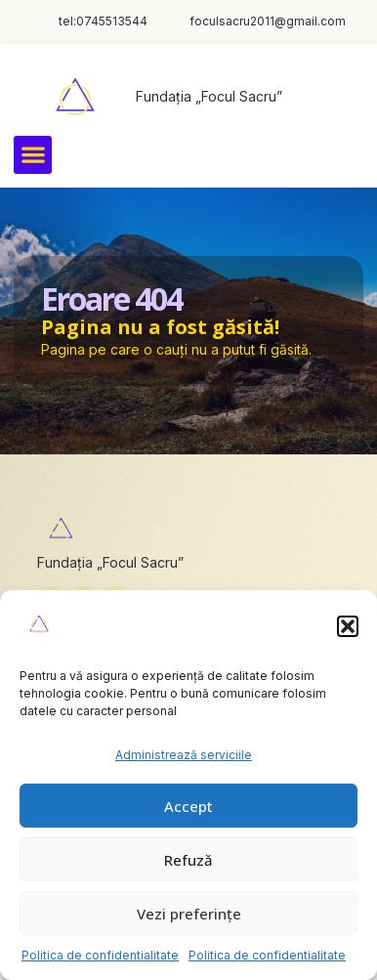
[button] (348, 626)
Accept (188, 806)
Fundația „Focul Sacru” (209, 96)
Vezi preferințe (189, 914)
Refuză (188, 860)
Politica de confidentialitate (100, 955)
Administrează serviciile (184, 755)
